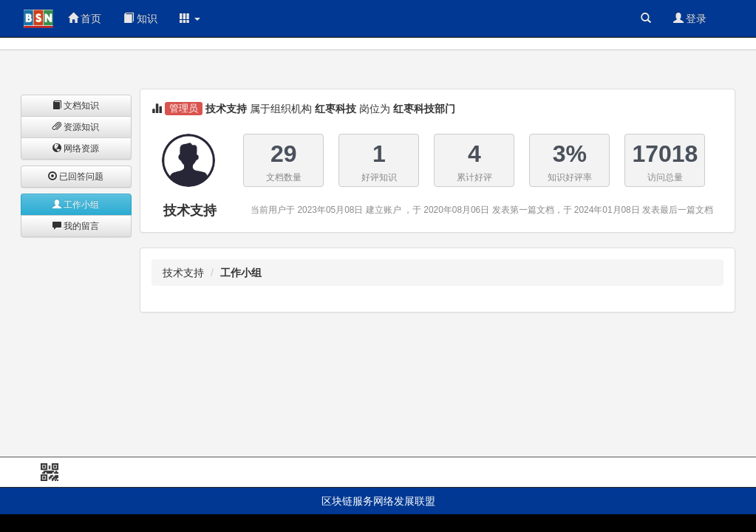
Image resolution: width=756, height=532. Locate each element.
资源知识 (76, 127)
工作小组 (76, 205)
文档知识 (76, 106)
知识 (140, 18)
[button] (190, 18)
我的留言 (76, 226)
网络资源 (76, 149)
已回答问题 (76, 177)
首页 (85, 18)
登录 (690, 18)
